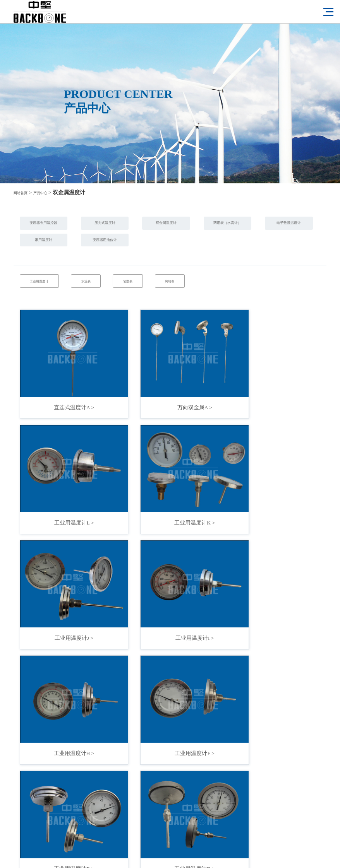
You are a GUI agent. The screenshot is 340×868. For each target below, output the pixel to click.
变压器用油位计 (57, 274)
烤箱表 (242, 323)
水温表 (119, 323)
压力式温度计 (146, 226)
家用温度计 (235, 250)
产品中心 (52, 192)
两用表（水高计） (57, 250)
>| (225, 777)
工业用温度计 (51, 323)
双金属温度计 (235, 226)
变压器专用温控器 (57, 226)
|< (115, 777)
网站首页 (24, 192)
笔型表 (180, 323)
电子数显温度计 (146, 250)
